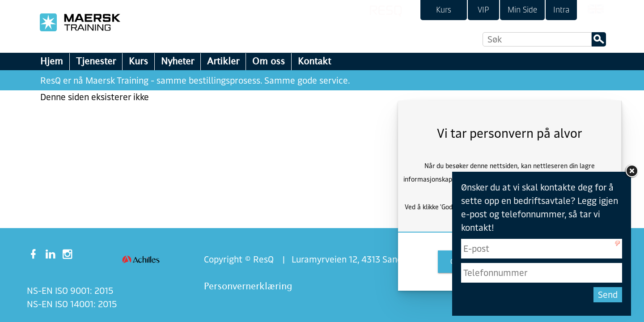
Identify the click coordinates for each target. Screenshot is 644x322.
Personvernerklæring (248, 286)
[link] (444, 10)
